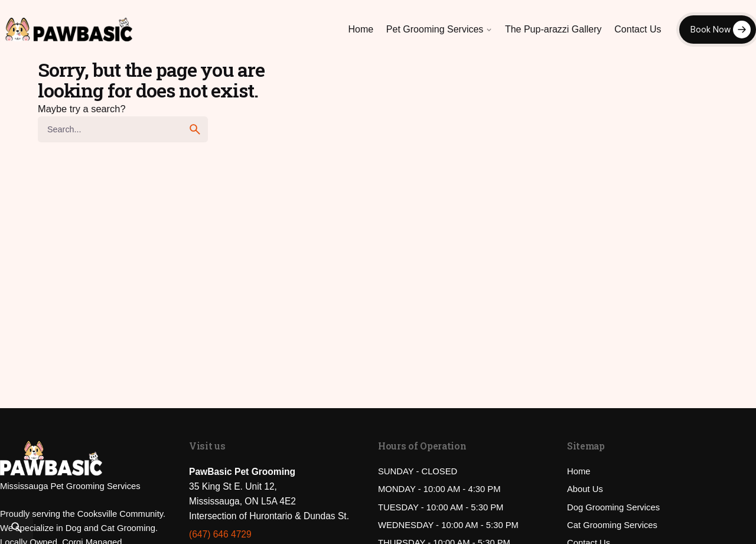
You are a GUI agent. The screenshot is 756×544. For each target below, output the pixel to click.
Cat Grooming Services (612, 525)
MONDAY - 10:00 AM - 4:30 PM (439, 489)
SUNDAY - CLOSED (418, 471)
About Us (585, 489)
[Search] (17, 527)
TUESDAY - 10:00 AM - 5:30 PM (441, 507)
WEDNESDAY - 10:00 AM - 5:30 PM (448, 525)
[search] (195, 129)
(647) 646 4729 (220, 534)
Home (579, 471)
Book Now (711, 30)
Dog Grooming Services (613, 507)
